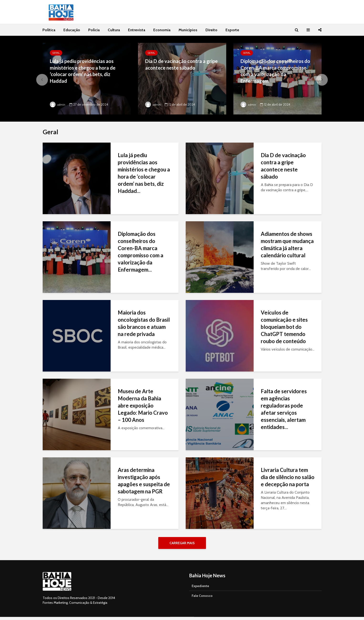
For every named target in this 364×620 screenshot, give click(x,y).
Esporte (232, 30)
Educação (72, 30)
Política (49, 30)
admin (58, 104)
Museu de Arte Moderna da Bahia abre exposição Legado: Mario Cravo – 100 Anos (143, 406)
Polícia (94, 30)
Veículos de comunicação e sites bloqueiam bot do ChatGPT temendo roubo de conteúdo (284, 327)
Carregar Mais (182, 543)
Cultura (114, 30)
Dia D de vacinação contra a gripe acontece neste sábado (179, 65)
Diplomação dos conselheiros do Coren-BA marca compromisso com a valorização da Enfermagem (275, 72)
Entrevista (137, 30)
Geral (56, 53)
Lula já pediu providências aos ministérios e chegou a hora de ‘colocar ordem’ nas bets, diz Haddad (85, 72)
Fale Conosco (202, 599)
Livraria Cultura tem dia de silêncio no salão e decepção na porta (288, 477)
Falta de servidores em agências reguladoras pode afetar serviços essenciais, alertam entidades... (284, 409)
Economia (162, 30)
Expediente (200, 589)
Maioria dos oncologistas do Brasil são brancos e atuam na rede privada (144, 323)
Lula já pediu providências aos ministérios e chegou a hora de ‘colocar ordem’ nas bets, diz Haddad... (144, 173)
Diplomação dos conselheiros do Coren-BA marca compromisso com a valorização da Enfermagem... (141, 252)
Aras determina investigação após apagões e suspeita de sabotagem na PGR (144, 481)
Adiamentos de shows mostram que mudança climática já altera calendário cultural (287, 245)
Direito (211, 30)
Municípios (188, 30)
